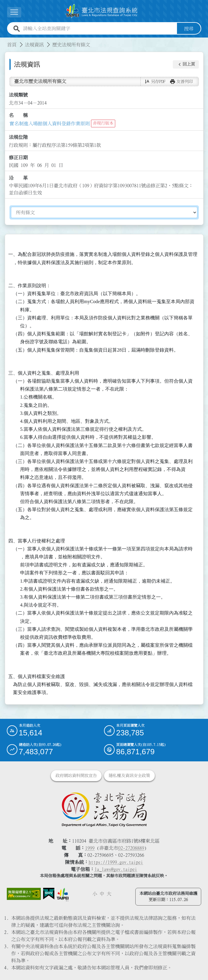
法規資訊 (34, 44)
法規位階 (18, 137)
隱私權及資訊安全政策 (129, 776)
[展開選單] (14, 12)
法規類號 (18, 95)
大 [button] (109, 894)
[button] (186, 64)
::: (4, 41)
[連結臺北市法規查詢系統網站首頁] (102, 11)
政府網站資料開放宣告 (76, 776)
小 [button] (95, 894)
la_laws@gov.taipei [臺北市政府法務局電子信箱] (116, 869)
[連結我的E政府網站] (49, 894)
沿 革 (18, 178)
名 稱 (18, 115)
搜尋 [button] (189, 28)
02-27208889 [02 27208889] (131, 848)
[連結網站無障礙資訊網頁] (24, 894)
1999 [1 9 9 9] (90, 848)
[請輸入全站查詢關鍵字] (99, 28)
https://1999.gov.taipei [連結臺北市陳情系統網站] (116, 862)
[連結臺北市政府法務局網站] (104, 809)
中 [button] (102, 894)
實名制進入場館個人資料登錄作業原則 (50, 123)
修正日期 (18, 157)
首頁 (12, 44)
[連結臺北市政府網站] (63, 895)
